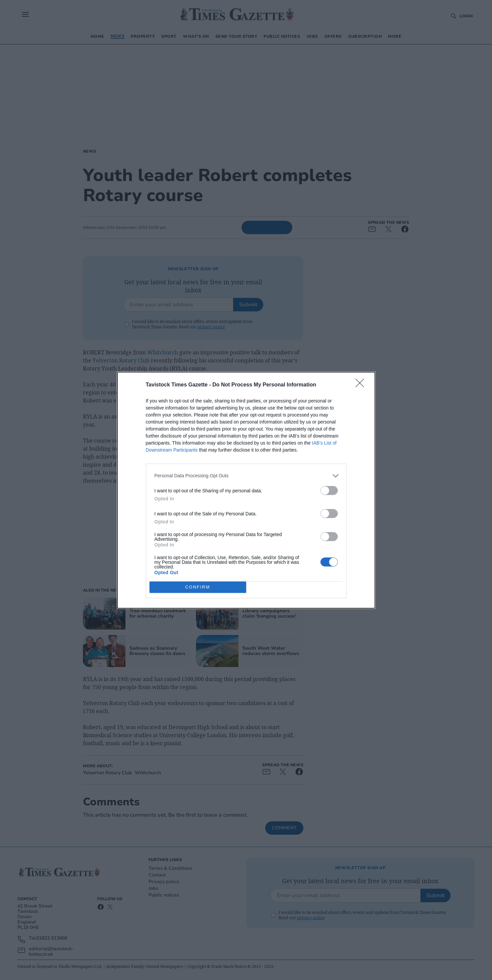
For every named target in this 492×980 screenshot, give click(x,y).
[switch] (329, 490)
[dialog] (246, 490)
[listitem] (246, 475)
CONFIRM (198, 587)
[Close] (362, 385)
